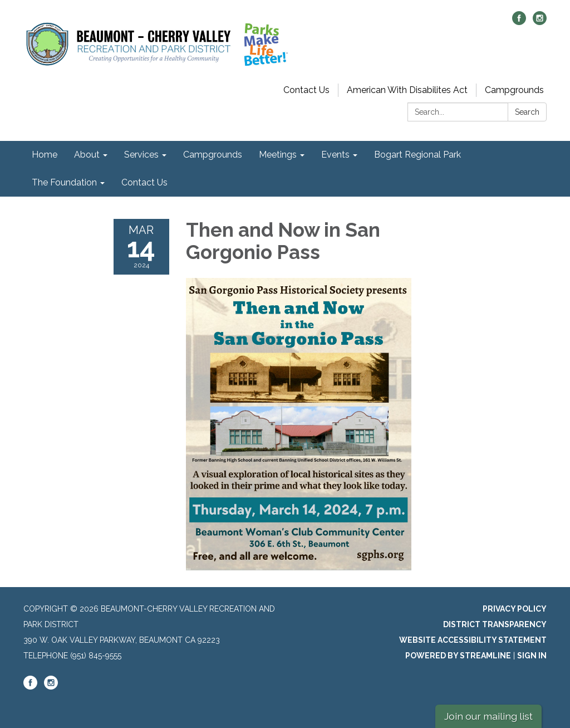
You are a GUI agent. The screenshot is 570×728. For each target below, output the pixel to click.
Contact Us (306, 90)
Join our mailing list (488, 716)
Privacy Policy (515, 609)
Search (527, 112)
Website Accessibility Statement (473, 640)
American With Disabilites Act (407, 90)
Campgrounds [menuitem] (213, 155)
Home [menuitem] (45, 155)
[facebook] (519, 22)
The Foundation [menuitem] (64, 182)
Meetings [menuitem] (278, 155)
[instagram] (540, 22)
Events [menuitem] (335, 155)
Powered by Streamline (458, 656)
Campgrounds (514, 90)
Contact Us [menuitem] (144, 182)
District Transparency (495, 624)
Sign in (532, 656)
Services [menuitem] (141, 155)
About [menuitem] (87, 155)
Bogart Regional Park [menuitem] (417, 155)
